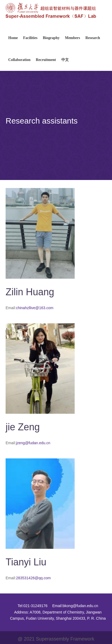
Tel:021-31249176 (33, 606)
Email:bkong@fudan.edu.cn (75, 606)
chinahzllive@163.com (35, 308)
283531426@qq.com (33, 578)
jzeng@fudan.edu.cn (33, 443)
